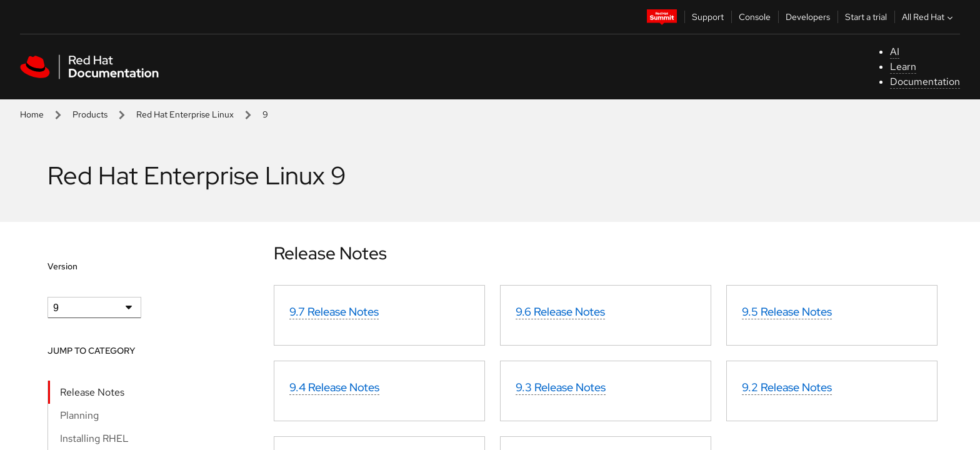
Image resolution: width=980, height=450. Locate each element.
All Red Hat (929, 17)
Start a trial (866, 17)
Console (755, 17)
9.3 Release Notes (561, 387)
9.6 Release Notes (560, 312)
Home (32, 114)
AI (895, 52)
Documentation (925, 82)
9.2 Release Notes (787, 387)
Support (708, 17)
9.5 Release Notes (787, 312)
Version (62, 266)
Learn (903, 67)
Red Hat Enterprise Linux (185, 114)
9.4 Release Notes (334, 387)
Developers (808, 17)
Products (90, 114)
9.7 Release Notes (334, 312)
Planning (79, 415)
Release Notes (92, 392)
